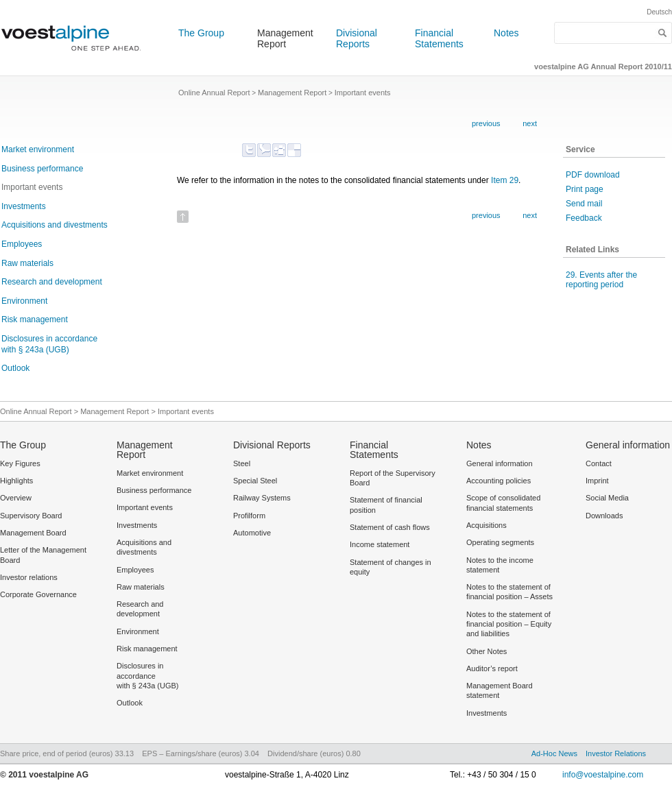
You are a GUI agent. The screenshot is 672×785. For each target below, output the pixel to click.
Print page (585, 189)
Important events (32, 187)
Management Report (285, 38)
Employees (22, 244)
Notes (506, 33)
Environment (24, 301)
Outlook (15, 368)
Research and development (52, 282)
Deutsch (659, 12)
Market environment (38, 149)
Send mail (584, 204)
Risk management (35, 319)
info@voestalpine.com (603, 775)
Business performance (42, 169)
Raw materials (27, 263)
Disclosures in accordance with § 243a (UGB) (49, 344)
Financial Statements (439, 38)
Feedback (584, 218)
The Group (201, 33)
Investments (24, 206)
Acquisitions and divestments (55, 225)
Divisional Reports (357, 38)
